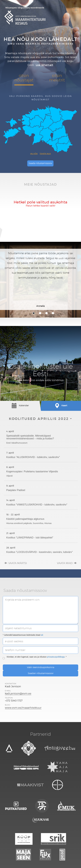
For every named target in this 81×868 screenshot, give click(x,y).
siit (42, 635)
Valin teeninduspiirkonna (41, 667)
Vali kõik (34, 154)
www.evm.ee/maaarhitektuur (23, 708)
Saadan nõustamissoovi (41, 673)
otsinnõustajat (24, 78)
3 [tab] (47, 313)
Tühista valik (45, 154)
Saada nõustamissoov (40, 163)
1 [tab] (34, 313)
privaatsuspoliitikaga (56, 657)
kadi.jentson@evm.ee (18, 693)
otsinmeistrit (57, 78)
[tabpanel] (40, 279)
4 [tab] (53, 313)
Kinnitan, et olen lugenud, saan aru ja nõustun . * (35, 658)
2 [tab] (40, 313)
